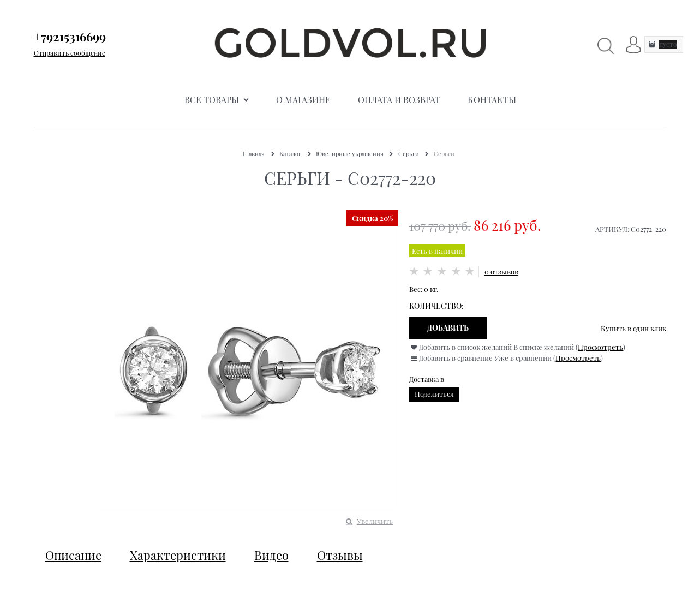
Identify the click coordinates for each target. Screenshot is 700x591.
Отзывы (340, 555)
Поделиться (434, 394)
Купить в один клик (633, 328)
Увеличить (375, 521)
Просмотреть (600, 347)
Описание (73, 555)
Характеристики (178, 555)
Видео (271, 555)
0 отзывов (501, 271)
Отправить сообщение (70, 53)
